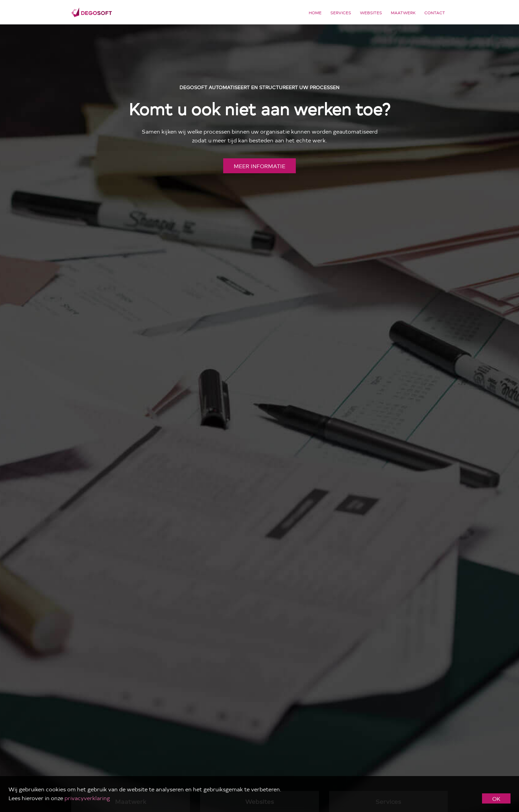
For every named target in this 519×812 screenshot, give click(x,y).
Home (315, 13)
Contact (435, 13)
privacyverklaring (87, 798)
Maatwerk (403, 13)
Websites (371, 13)
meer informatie (259, 166)
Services (341, 13)
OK (496, 798)
